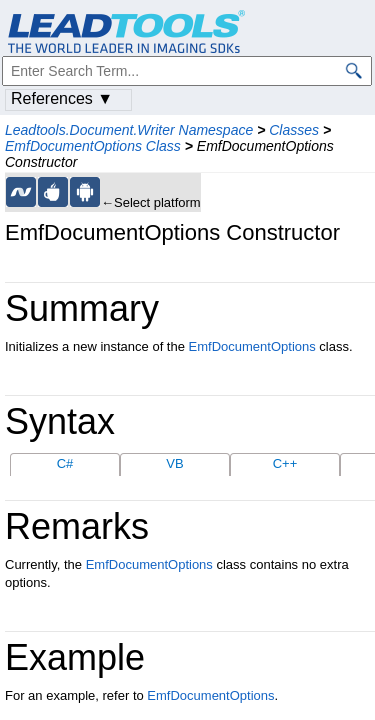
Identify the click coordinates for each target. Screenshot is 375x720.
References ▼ (62, 98)
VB (174, 463)
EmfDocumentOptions (252, 346)
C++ (285, 463)
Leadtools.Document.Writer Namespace (129, 130)
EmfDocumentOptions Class (93, 146)
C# (65, 463)
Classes (294, 130)
